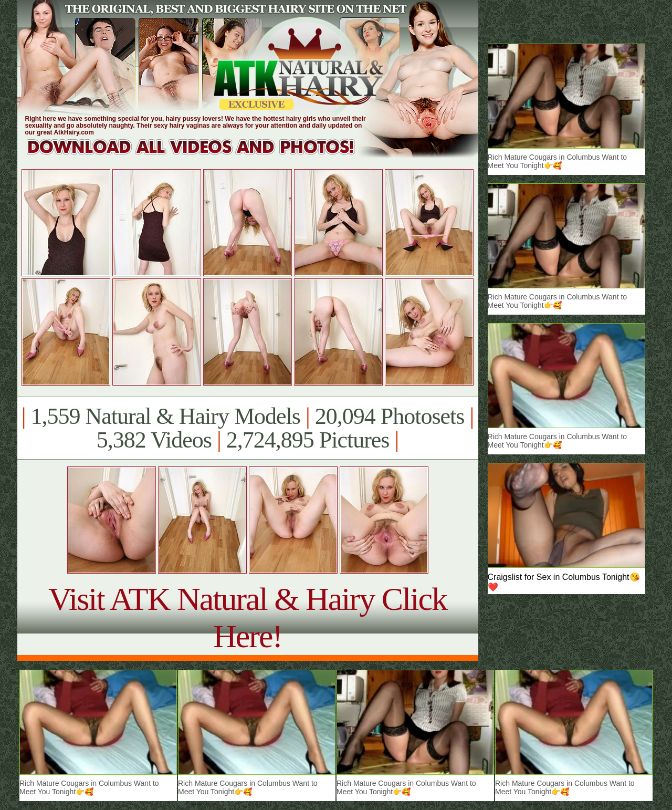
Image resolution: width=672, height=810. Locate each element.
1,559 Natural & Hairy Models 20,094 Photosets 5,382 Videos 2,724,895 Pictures (248, 428)
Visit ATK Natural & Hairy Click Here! (248, 617)
